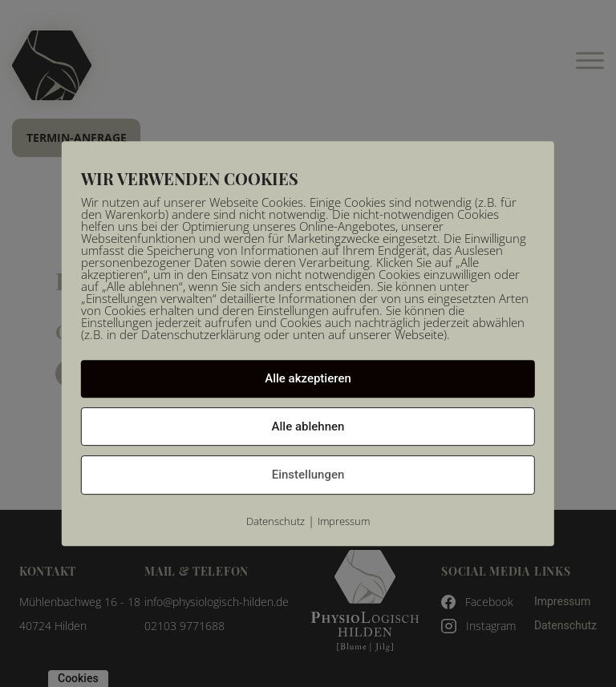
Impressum (344, 521)
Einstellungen (308, 475)
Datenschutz (276, 521)
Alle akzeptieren (308, 378)
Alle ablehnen (308, 426)
